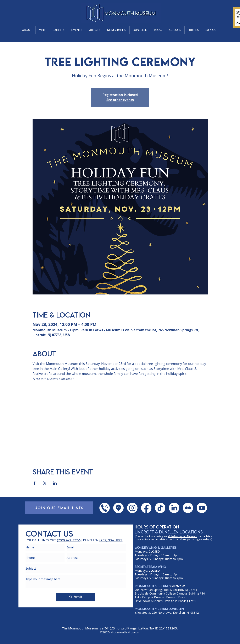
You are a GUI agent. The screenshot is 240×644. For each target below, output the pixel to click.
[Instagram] (132, 508)
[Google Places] (118, 508)
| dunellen (90, 540)
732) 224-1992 (111, 540)
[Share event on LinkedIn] (55, 483)
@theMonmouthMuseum (183, 536)
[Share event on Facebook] (35, 483)
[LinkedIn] (174, 508)
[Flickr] (188, 508)
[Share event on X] (45, 483)
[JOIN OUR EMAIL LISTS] (59, 508)
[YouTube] (202, 508)
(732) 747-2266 (69, 540)
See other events (120, 100)
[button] (27, 30)
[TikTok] (160, 508)
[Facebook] (146, 508)
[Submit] (76, 597)
